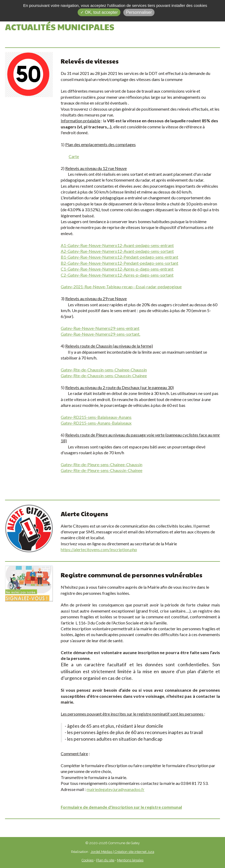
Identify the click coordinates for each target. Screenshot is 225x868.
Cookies (88, 860)
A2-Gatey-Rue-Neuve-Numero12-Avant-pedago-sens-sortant (117, 251)
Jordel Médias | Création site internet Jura (122, 852)
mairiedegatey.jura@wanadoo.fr (116, 789)
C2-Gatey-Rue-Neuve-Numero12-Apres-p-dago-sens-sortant (117, 275)
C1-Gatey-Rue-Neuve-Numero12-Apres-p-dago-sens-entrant (117, 269)
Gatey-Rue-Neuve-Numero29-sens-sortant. (100, 334)
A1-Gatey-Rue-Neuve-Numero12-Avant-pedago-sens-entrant (117, 245)
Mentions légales (130, 860)
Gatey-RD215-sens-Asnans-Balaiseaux (96, 423)
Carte (74, 156)
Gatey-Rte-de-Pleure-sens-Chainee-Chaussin (102, 464)
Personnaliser (139, 12)
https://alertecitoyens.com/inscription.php (99, 549)
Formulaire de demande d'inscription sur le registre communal (121, 807)
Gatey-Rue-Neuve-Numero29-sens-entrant (100, 328)
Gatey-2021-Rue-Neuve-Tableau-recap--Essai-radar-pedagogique (121, 287)
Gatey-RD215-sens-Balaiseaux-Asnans (96, 417)
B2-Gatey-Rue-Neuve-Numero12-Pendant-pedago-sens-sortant (119, 263)
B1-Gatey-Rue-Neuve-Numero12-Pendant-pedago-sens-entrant (119, 257)
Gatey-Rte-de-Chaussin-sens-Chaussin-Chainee (104, 375)
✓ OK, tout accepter (99, 12)
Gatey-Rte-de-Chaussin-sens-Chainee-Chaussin (104, 370)
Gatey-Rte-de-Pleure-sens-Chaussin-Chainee (102, 470)
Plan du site (105, 860)
